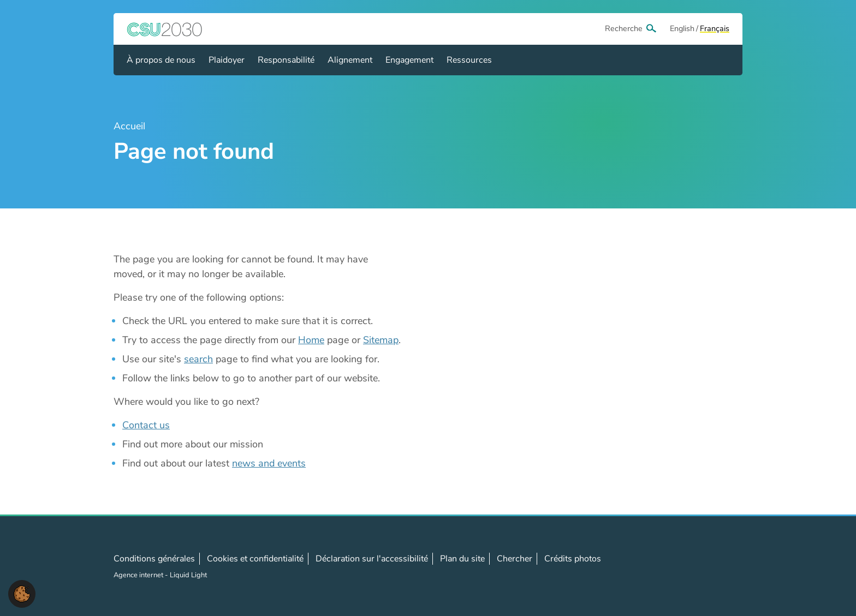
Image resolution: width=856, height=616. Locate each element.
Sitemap (381, 340)
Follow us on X (675, 566)
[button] (22, 593)
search (198, 359)
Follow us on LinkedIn (699, 566)
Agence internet (139, 575)
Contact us (146, 425)
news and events (269, 463)
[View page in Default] (682, 29)
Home (311, 340)
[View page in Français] (715, 29)
